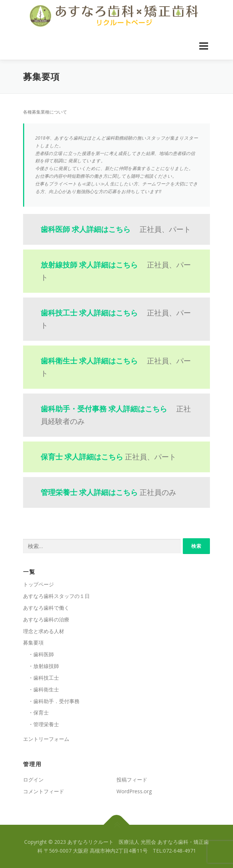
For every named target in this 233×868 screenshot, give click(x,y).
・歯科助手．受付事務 (51, 701)
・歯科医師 (38, 654)
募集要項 (33, 642)
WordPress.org (134, 791)
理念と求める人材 (44, 631)
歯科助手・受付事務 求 (104, 409)
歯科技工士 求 (89, 313)
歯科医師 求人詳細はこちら (86, 229)
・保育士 (36, 712)
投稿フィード (132, 780)
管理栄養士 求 (89, 492)
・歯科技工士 (41, 678)
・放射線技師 (41, 666)
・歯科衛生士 (41, 689)
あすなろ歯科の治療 (46, 619)
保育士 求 (82, 457)
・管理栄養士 (41, 724)
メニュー (204, 46)
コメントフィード (44, 791)
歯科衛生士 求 (89, 361)
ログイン (33, 780)
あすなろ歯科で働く (46, 608)
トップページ (38, 584)
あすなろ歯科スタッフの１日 (56, 596)
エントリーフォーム (46, 739)
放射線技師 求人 (89, 265)
